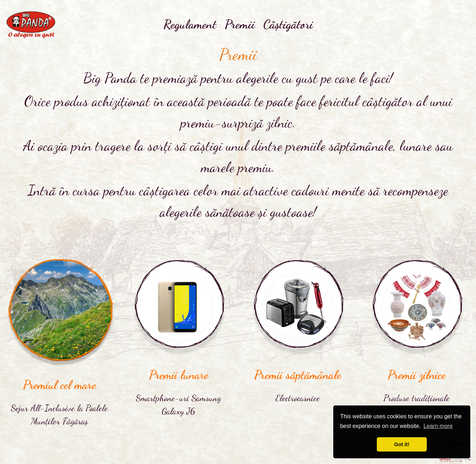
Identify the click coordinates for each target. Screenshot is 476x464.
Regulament (190, 24)
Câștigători (288, 24)
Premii (240, 24)
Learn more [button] (438, 426)
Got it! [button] (402, 444)
